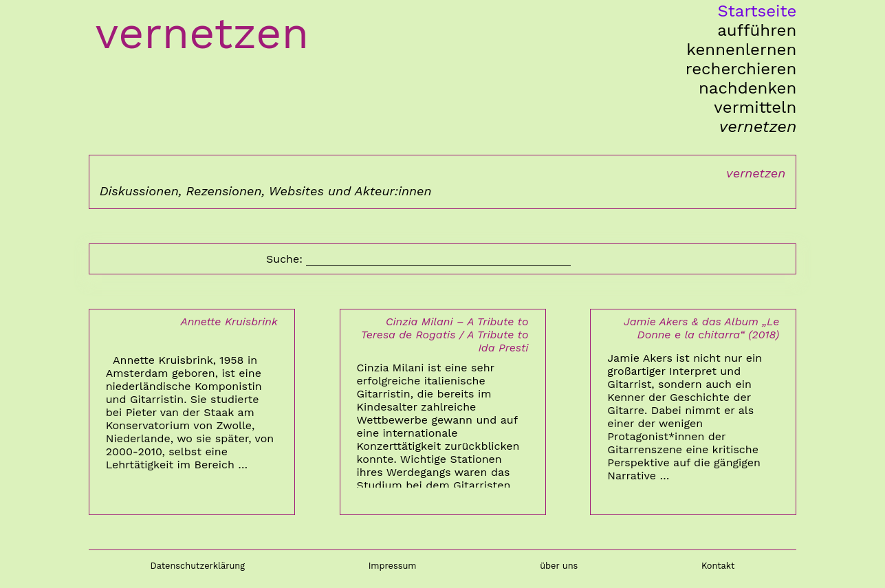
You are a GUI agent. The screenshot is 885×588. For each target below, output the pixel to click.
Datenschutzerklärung (197, 566)
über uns (559, 566)
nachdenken (747, 88)
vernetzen (758, 127)
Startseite (757, 11)
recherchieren (741, 69)
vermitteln (755, 107)
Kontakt (718, 566)
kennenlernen (741, 50)
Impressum (393, 566)
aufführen (757, 30)
